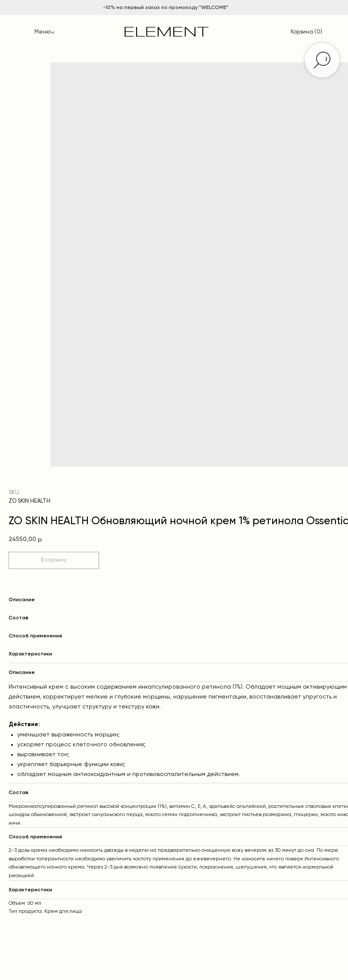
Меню (42, 32)
